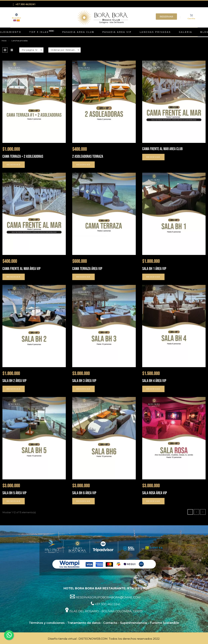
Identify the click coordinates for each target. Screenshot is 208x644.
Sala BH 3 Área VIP (84, 381)
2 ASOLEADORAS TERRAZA (88, 156)
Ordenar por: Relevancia (64, 50)
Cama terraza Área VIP (87, 269)
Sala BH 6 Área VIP (84, 493)
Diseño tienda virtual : (63, 639)
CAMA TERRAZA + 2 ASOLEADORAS (23, 156)
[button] (5, 50)
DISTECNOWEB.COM (93, 639)
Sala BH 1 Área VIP (154, 269)
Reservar (14, 165)
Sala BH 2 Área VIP (14, 381)
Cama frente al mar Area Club (162, 149)
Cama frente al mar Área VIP (21, 269)
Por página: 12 (29, 50)
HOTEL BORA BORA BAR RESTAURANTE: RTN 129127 (104, 588)
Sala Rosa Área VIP (155, 493)
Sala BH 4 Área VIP (154, 381)
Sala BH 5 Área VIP (14, 493)
